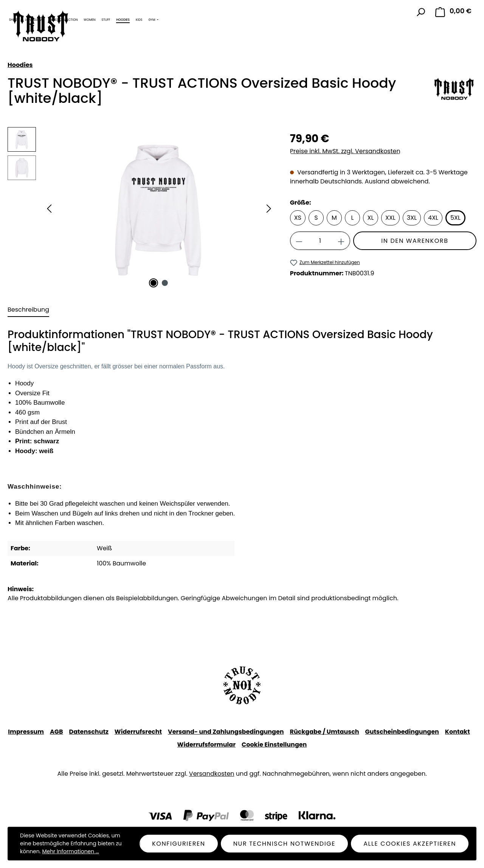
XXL (390, 218)
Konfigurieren (179, 844)
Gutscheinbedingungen (402, 732)
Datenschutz (89, 732)
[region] (141, 208)
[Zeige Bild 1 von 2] (153, 283)
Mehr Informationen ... (70, 851)
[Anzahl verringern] (299, 241)
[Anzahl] (320, 241)
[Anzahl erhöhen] (341, 241)
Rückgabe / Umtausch (325, 732)
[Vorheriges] (49, 209)
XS (298, 218)
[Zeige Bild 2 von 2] (165, 283)
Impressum (26, 732)
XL (371, 218)
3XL (412, 218)
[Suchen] (420, 12)
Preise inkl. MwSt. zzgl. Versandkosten (345, 151)
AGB (57, 732)
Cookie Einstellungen (274, 745)
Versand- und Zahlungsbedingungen (226, 732)
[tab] (28, 310)
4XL (433, 218)
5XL (455, 218)
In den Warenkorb (415, 241)
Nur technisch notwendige (284, 844)
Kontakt (458, 732)
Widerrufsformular (206, 745)
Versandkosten (212, 774)
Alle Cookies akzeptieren (410, 844)
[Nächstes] (269, 209)
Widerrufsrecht (138, 732)
